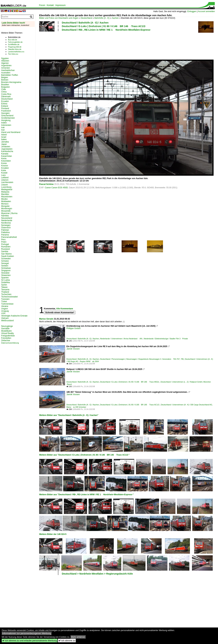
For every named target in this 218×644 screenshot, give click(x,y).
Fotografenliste (8, 336)
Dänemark (6, 97)
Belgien (5, 77)
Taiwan (4, 287)
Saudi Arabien (8, 256)
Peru (3, 240)
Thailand (5, 292)
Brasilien (5, 85)
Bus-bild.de (13, 40)
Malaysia (5, 192)
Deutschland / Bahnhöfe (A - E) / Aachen (85, 23)
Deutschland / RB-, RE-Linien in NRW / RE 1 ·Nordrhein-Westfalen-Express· (106, 30)
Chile (3, 89)
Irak (3, 128)
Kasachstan (7, 156)
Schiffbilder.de (14, 44)
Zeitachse (6, 340)
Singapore (6, 271)
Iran (3, 130)
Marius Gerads (46, 319)
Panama (5, 235)
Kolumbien (6, 161)
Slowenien (6, 275)
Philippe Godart (73, 328)
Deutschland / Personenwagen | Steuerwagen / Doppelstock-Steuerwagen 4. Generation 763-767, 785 (142, 359)
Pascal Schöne (46, 184)
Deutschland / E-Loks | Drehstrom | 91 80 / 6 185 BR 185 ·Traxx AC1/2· (130, 405)
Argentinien (6, 66)
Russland (5, 249)
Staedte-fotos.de (15, 49)
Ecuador (5, 101)
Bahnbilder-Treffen (10, 75)
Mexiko (4, 199)
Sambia (5, 251)
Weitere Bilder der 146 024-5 (53, 534)
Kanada (5, 154)
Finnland (5, 108)
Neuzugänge (7, 326)
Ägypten (5, 58)
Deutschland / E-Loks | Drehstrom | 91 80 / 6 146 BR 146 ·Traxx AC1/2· (104, 26)
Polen (4, 242)
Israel (4, 137)
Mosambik (6, 211)
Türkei (4, 301)
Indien (4, 123)
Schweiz (5, 261)
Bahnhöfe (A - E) (102, 18)
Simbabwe (6, 268)
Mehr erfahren (78, 637)
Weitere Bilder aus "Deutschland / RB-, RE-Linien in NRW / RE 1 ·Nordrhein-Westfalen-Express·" (86, 495)
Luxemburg (6, 187)
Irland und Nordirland (11, 132)
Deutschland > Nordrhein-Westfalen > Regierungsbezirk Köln (97, 574)
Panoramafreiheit (9, 237)
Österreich (6, 228)
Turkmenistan (7, 304)
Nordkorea (6, 223)
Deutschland (86, 18)
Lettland (5, 178)
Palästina (5, 232)
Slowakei (5, 273)
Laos (3, 175)
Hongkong (6, 120)
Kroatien (5, 168)
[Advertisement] (126, 45)
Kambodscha (7, 151)
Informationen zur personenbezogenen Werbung (27, 633)
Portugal (5, 244)
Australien (6, 73)
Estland (5, 106)
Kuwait (4, 173)
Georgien (5, 113)
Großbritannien (8, 118)
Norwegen (6, 225)
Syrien (4, 285)
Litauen (5, 185)
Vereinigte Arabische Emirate (14, 316)
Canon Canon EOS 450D (56, 188)
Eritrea (4, 104)
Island (4, 135)
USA (3, 313)
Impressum (60, 5)
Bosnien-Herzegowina (11, 82)
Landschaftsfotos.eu (16, 52)
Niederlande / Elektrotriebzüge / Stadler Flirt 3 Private (166, 339)
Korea (4, 163)
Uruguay (5, 311)
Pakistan (5, 230)
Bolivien (5, 80)
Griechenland (7, 116)
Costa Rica (6, 94)
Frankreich (6, 111)
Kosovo (5, 166)
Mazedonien (7, 197)
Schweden (6, 259)
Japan (4, 144)
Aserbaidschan (8, 70)
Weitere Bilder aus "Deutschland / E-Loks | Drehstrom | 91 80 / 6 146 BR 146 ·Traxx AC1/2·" (84, 455)
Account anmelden (206, 11)
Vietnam (5, 318)
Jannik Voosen (73, 349)
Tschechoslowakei (9, 297)
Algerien (5, 63)
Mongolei (5, 206)
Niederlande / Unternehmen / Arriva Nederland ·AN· (121, 339)
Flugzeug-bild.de (15, 47)
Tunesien (5, 299)
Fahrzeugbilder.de (15, 42)
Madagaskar (7, 189)
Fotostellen (6, 338)
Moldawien (6, 201)
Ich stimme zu (67, 641)
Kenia (4, 158)
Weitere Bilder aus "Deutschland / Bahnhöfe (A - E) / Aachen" (69, 415)
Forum (42, 5)
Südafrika (6, 282)
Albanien (5, 61)
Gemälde (5, 329)
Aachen (115, 18)
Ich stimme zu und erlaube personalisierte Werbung (30, 641)
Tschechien (6, 294)
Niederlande (7, 220)
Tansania (5, 290)
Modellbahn (6, 331)
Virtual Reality (7, 333)
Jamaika (5, 142)
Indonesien (6, 125)
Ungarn (5, 309)
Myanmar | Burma (9, 213)
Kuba (4, 170)
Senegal (5, 263)
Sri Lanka (6, 280)
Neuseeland (7, 218)
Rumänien (6, 247)
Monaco (5, 204)
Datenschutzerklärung (10, 343)
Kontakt (50, 5)
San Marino (6, 254)
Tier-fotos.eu (13, 54)
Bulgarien (6, 87)
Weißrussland (7, 321)
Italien (4, 139)
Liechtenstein (7, 182)
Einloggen (192, 11)
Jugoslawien (7, 149)
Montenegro (7, 209)
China (4, 92)
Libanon (5, 180)
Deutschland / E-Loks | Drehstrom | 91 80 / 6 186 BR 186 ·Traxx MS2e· (130, 382)
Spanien (5, 278)
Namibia (5, 216)
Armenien (6, 68)
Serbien (5, 266)
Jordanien (6, 147)
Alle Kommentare (65, 309)
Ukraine (5, 306)
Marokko (5, 194)
